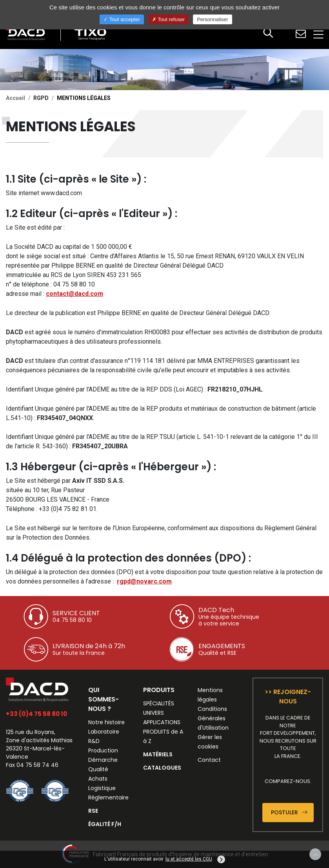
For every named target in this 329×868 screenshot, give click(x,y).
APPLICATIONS (162, 722)
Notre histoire (106, 722)
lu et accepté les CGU (189, 859)
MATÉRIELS (158, 754)
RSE (93, 811)
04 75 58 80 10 (72, 620)
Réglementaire (108, 797)
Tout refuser (168, 19)
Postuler (289, 812)
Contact (209, 760)
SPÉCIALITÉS (159, 703)
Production (103, 750)
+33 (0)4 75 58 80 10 (36, 714)
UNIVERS (154, 713)
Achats (98, 779)
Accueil (15, 98)
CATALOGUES (162, 768)
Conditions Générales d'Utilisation (213, 718)
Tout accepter (122, 19)
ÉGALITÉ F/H (105, 824)
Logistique (102, 788)
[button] (268, 34)
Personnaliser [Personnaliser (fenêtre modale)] (213, 19)
